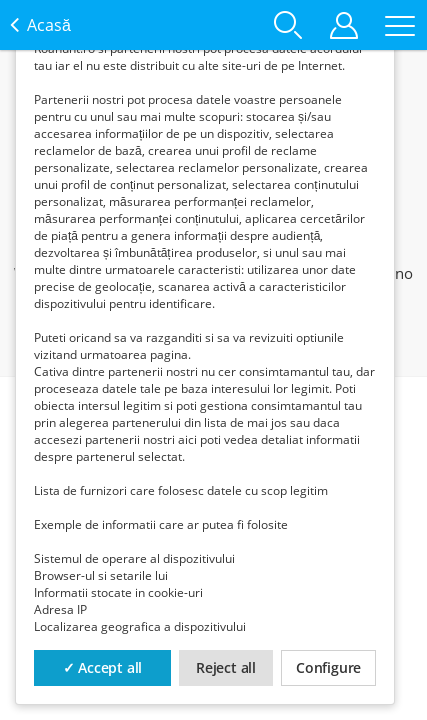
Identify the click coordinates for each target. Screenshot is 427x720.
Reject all (226, 667)
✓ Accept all (103, 667)
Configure (328, 667)
